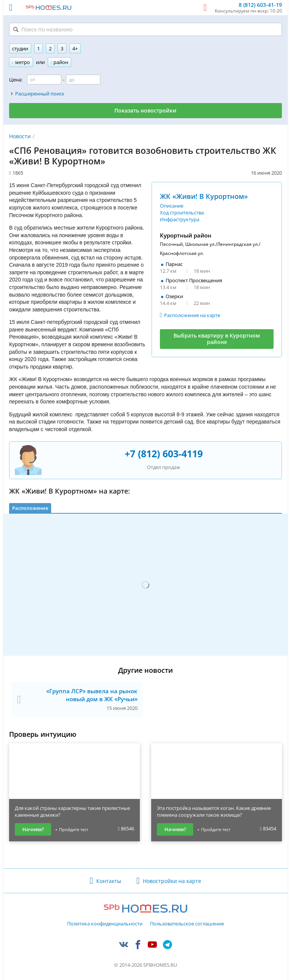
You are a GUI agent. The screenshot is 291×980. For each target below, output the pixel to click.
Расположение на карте (192, 315)
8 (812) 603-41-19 (260, 5)
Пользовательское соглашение (187, 924)
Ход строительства (182, 213)
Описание (172, 206)
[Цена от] (44, 80)
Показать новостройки (145, 110)
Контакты (109, 881)
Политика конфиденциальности (105, 924)
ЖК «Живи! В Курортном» (204, 196)
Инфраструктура (180, 219)
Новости (20, 136)
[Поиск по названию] (145, 29)
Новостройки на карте (172, 881)
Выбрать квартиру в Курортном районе (217, 339)
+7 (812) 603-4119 (164, 453)
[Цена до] (83, 80)
